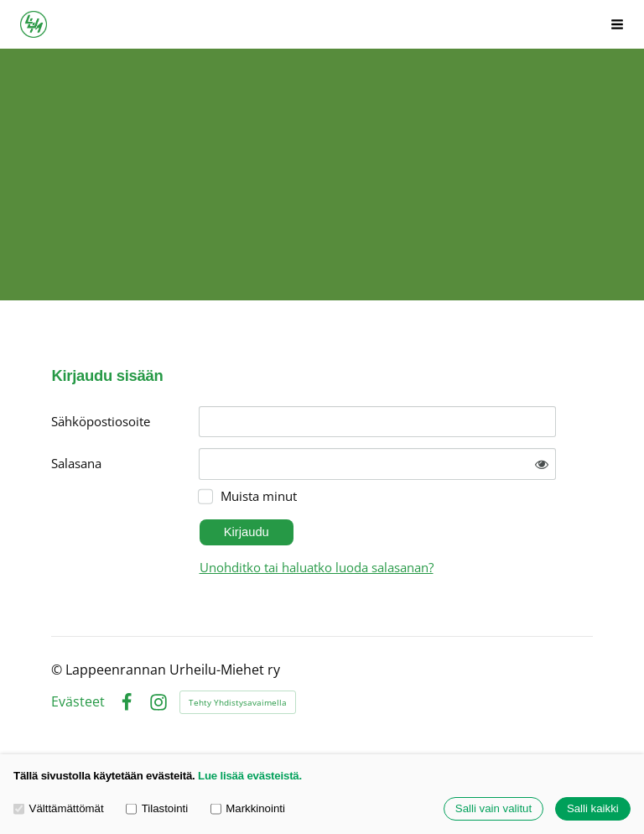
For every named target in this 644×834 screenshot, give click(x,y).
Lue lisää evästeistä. (250, 776)
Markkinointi (248, 809)
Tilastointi (157, 809)
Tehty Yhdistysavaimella (238, 702)
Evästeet (78, 702)
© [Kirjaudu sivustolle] (58, 670)
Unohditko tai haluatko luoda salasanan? (317, 567)
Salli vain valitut (493, 809)
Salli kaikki (593, 809)
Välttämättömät (59, 809)
